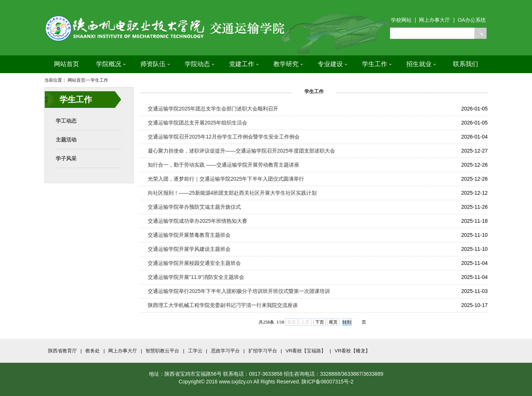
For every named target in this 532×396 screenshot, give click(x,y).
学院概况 (111, 64)
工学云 (195, 351)
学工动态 (66, 121)
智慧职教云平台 (162, 351)
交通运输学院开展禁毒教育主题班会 (189, 235)
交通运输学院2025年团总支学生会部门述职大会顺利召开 (213, 109)
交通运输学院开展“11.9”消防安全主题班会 (196, 277)
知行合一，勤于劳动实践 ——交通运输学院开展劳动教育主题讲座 (224, 165)
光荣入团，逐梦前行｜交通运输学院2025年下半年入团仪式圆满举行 (226, 179)
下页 (320, 322)
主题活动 (66, 140)
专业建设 (332, 64)
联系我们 (465, 64)
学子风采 (66, 158)
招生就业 (421, 64)
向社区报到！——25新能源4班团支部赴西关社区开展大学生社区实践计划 (232, 193)
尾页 (333, 322)
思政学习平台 (225, 351)
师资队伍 (155, 64)
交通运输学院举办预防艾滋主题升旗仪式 (194, 207)
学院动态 (199, 64)
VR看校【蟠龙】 (353, 351)
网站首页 (66, 64)
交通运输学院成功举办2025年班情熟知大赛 (197, 221)
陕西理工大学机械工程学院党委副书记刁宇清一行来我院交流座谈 (223, 305)
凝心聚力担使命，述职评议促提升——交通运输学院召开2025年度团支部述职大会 (241, 151)
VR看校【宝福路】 (306, 351)
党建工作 (244, 64)
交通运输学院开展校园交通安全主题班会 (194, 263)
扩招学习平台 (263, 351)
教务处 (93, 351)
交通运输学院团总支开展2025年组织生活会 (197, 123)
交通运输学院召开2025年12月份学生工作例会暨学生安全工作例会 (224, 137)
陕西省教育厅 (62, 351)
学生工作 (377, 64)
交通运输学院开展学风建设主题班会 (189, 249)
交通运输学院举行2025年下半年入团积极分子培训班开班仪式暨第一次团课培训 (239, 291)
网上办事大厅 (123, 351)
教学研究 (288, 64)
